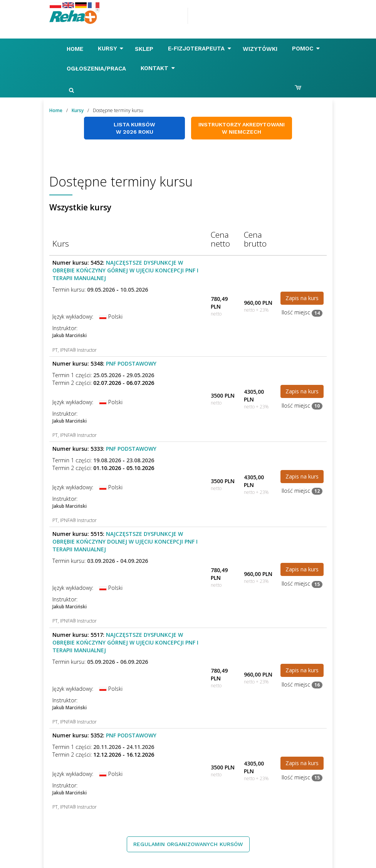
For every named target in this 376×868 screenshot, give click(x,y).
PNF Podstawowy (131, 363)
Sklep (145, 49)
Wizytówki (261, 49)
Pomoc (306, 49)
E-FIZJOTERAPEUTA (200, 49)
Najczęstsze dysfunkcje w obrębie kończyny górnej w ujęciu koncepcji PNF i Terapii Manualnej (125, 270)
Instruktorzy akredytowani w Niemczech (242, 128)
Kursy (111, 49)
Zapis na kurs (302, 298)
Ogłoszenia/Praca (97, 69)
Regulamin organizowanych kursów (188, 844)
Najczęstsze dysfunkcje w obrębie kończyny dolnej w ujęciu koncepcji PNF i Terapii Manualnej (125, 541)
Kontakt (158, 68)
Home (76, 49)
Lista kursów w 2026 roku (134, 128)
